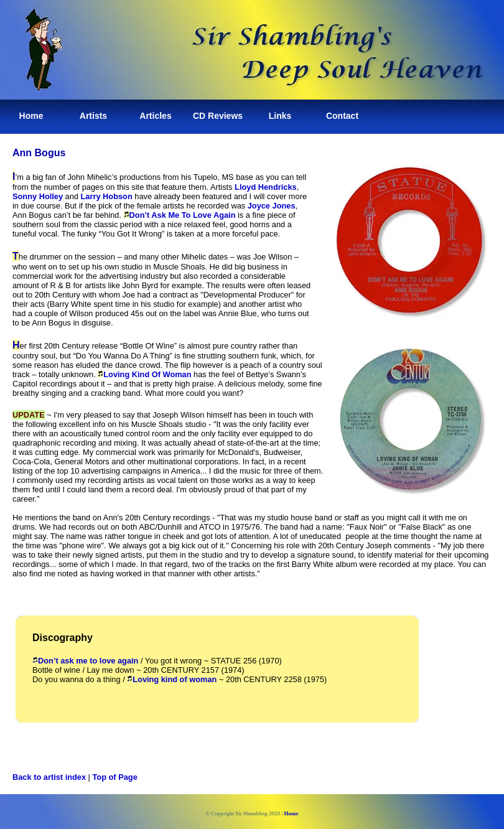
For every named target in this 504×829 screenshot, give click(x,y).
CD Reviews (218, 116)
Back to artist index (49, 777)
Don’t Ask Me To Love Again (183, 215)
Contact (342, 116)
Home (31, 116)
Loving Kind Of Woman (147, 374)
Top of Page (115, 777)
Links (280, 116)
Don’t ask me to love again (85, 661)
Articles (155, 116)
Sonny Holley (38, 196)
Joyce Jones (272, 206)
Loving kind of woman (172, 679)
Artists (93, 116)
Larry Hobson (107, 196)
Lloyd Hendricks (266, 187)
